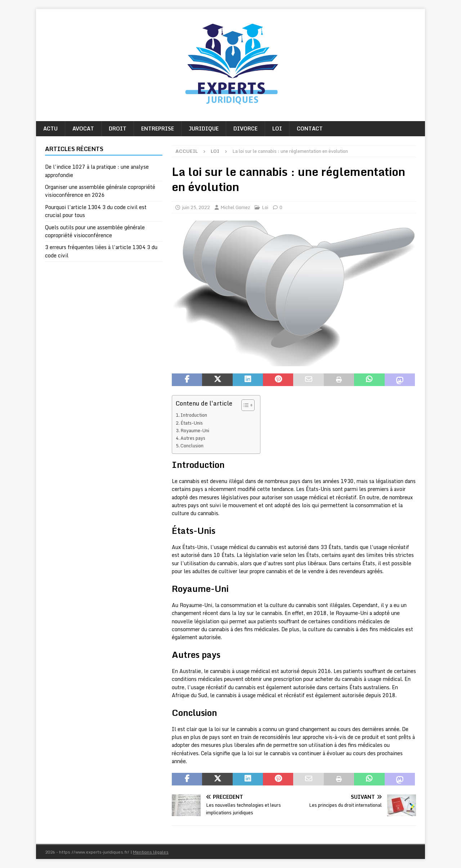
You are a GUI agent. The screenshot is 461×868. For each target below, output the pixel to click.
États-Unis (192, 423)
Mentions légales (151, 852)
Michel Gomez (235, 207)
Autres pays (193, 438)
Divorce (245, 129)
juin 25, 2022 (196, 207)
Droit (118, 129)
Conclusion (192, 446)
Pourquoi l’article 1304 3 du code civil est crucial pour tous (96, 211)
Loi (277, 129)
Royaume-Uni (195, 430)
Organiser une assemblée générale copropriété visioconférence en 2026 (100, 191)
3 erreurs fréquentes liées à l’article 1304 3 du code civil (101, 251)
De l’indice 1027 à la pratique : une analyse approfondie (97, 171)
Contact (310, 129)
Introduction (194, 415)
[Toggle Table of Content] (244, 405)
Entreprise (158, 129)
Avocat (83, 129)
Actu (50, 129)
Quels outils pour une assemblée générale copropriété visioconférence (95, 231)
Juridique (204, 129)
